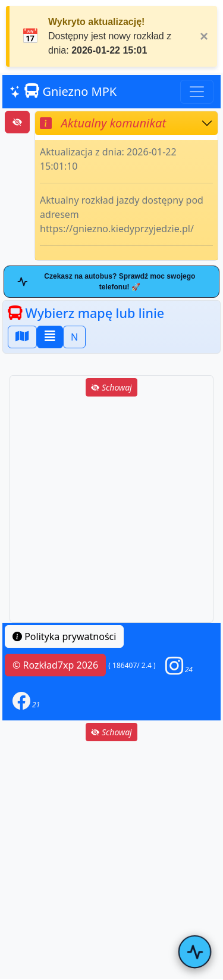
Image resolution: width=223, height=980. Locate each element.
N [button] (74, 337)
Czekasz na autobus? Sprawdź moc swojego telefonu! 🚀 (106, 282)
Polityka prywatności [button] (64, 636)
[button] (179, 665)
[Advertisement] (111, 511)
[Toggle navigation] (197, 92)
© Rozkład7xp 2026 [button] (55, 665)
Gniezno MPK (63, 91)
